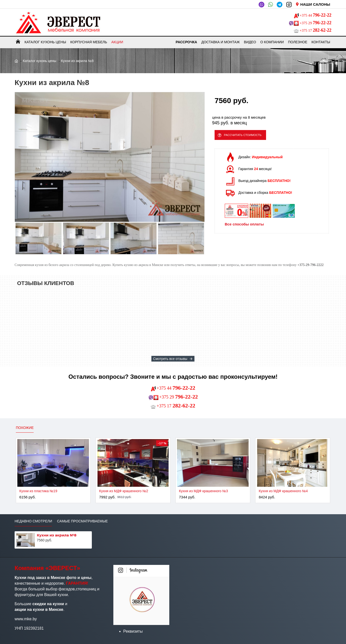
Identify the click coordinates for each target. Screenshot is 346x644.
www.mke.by (26, 619)
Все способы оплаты (244, 227)
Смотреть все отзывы (170, 359)
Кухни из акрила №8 (57, 535)
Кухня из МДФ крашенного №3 (203, 491)
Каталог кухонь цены (39, 61)
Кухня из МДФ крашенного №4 (283, 491)
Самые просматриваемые (82, 521)
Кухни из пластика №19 (38, 491)
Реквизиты (133, 631)
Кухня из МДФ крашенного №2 (124, 491)
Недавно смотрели (33, 521)
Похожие (25, 428)
